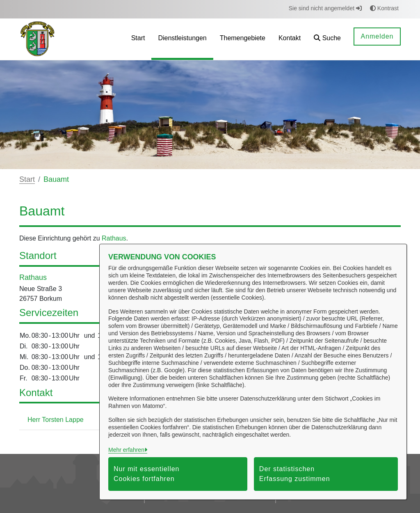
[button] (327, 39)
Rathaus (114, 238)
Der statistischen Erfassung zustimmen (295, 474)
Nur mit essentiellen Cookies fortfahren (147, 474)
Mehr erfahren (126, 450)
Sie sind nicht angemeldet (325, 8)
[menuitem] (138, 39)
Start (27, 179)
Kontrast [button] (384, 8)
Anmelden (377, 36)
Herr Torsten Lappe (56, 420)
